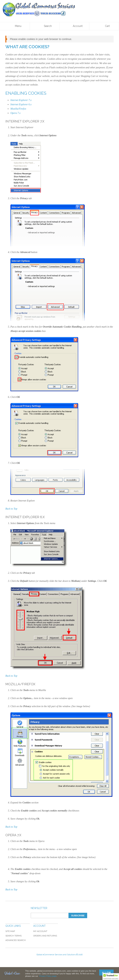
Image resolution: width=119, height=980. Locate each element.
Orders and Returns (45, 936)
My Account (40, 931)
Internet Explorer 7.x (21, 100)
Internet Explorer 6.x (21, 104)
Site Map (10, 931)
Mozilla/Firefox (18, 109)
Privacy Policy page (48, 976)
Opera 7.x (15, 113)
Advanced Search (16, 940)
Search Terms (13, 936)
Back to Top (11, 509)
